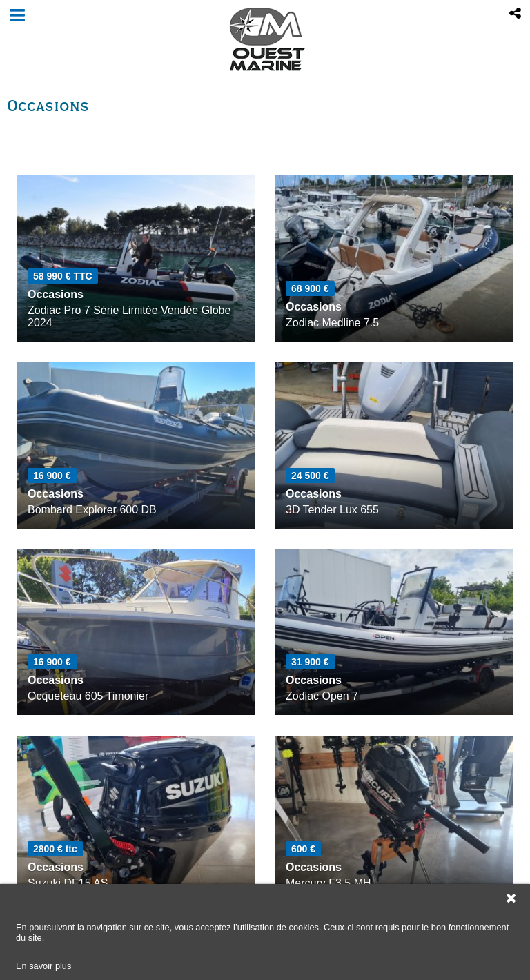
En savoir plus (43, 966)
